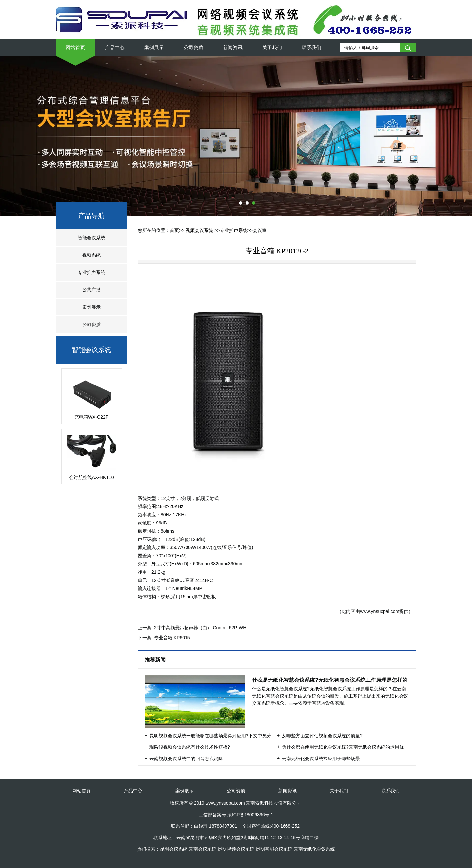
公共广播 (91, 290)
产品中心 (115, 47)
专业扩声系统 (91, 272)
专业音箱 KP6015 (172, 638)
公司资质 (193, 47)
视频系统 (91, 255)
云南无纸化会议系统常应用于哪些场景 (321, 759)
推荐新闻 (156, 660)
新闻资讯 (233, 47)
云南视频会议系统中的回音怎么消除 (186, 759)
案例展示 (154, 47)
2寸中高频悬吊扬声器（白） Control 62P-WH (200, 628)
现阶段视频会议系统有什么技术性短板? (190, 747)
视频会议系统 (199, 230)
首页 (174, 230)
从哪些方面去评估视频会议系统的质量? (322, 736)
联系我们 (311, 47)
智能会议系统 (91, 238)
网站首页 (75, 47)
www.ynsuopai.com (380, 611)
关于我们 (272, 47)
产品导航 (91, 216)
